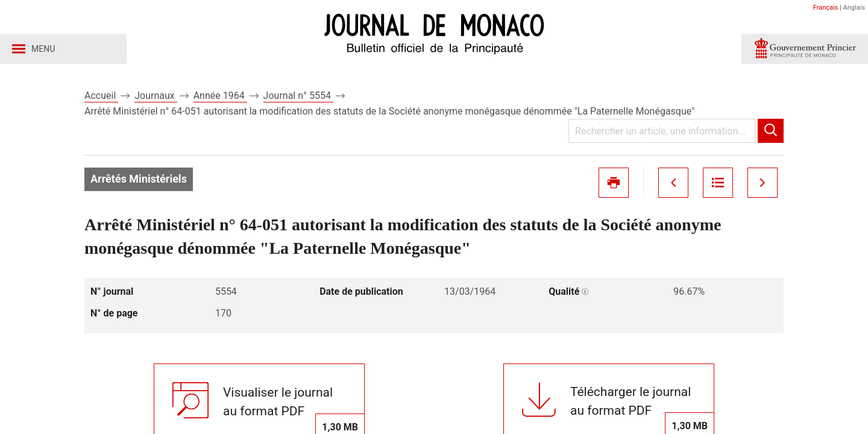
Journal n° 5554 (298, 96)
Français (826, 8)
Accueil (101, 96)
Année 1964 (220, 96)
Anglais (854, 8)
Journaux (156, 96)
